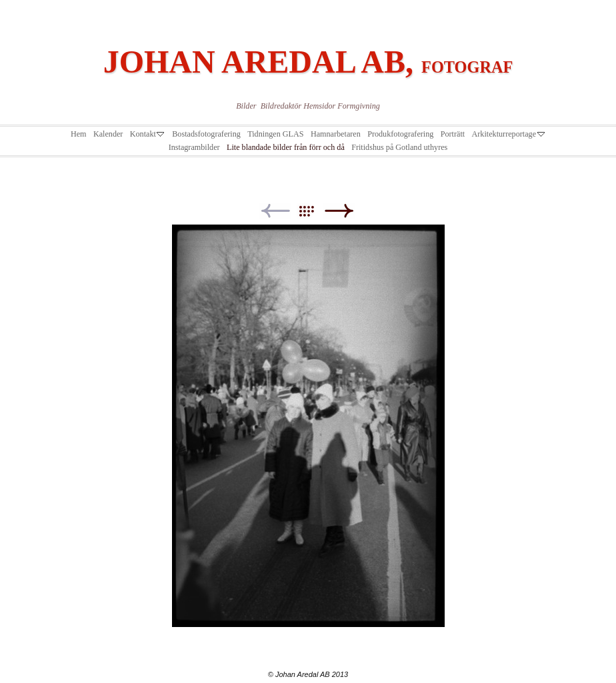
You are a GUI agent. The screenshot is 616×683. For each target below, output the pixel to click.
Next (339, 211)
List (313, 211)
